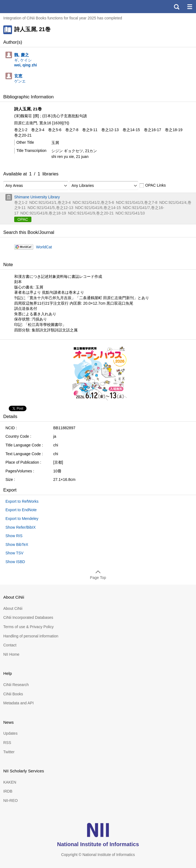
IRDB (8, 791)
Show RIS (14, 536)
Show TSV (14, 553)
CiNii (24, 7)
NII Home (11, 654)
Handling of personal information (31, 636)
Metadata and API (18, 703)
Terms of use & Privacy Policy (28, 627)
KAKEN (10, 782)
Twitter (9, 752)
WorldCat (44, 247)
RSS (7, 743)
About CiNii (13, 608)
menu (189, 7)
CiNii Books (13, 694)
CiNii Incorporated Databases (28, 617)
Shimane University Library (37, 197)
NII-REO (11, 801)
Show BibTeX (17, 545)
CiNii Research (16, 685)
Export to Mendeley (22, 519)
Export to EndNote (21, 510)
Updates (10, 733)
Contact (10, 645)
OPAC (23, 219)
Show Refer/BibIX (21, 527)
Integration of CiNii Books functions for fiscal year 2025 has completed (63, 18)
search (176, 7)
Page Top (98, 578)
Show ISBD (15, 562)
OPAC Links (152, 186)
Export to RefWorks (22, 501)
